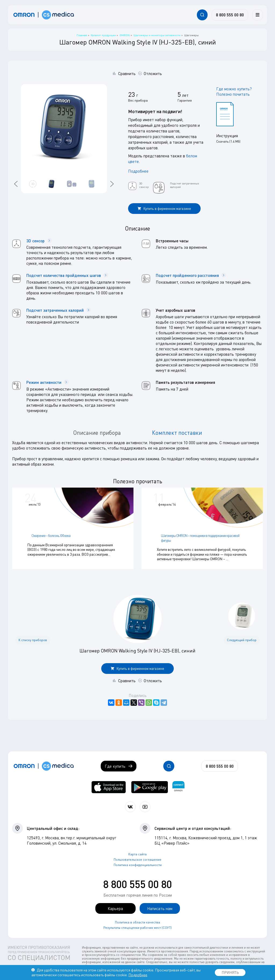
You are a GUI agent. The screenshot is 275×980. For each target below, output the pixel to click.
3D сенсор (39, 241)
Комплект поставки (177, 433)
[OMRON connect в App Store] (109, 786)
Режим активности (48, 382)
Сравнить (127, 73)
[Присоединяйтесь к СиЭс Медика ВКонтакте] (130, 806)
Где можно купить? (234, 89)
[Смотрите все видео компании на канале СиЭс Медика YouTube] (145, 806)
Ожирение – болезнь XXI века (51, 536)
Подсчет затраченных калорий (59, 310)
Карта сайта (137, 853)
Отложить (153, 73)
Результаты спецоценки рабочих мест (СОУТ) (137, 927)
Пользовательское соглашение (137, 858)
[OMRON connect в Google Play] (150, 786)
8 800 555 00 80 (137, 883)
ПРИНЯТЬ (230, 972)
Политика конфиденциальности (138, 864)
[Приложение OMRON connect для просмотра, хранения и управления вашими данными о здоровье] (178, 786)
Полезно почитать (233, 94)
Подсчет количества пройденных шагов (67, 275)
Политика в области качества (137, 921)
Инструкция (227, 136)
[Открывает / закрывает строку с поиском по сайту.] (202, 15)
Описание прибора (97, 433)
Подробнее (138, 171)
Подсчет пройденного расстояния (191, 275)
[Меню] (258, 15)
